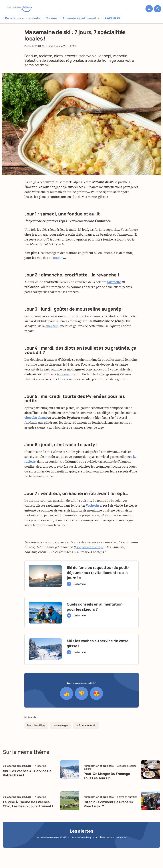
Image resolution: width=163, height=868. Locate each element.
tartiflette (114, 299)
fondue (58, 275)
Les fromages (61, 725)
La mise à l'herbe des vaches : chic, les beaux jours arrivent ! (28, 804)
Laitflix (113, 18)
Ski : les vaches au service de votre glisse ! (27, 773)
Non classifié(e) (36, 725)
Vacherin (92, 523)
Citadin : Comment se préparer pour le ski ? (108, 804)
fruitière (63, 392)
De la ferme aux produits (22, 18)
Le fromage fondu (86, 725)
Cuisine (51, 18)
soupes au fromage (90, 565)
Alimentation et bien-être (81, 18)
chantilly (52, 343)
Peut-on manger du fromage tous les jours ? (107, 776)
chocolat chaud (35, 435)
